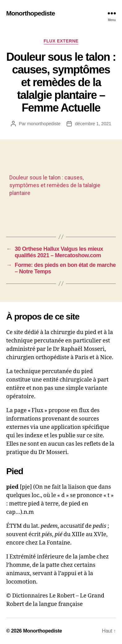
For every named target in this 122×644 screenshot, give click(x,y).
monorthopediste (44, 124)
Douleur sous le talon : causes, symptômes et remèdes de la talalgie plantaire (55, 185)
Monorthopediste (30, 13)
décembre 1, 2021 (93, 124)
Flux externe (61, 41)
